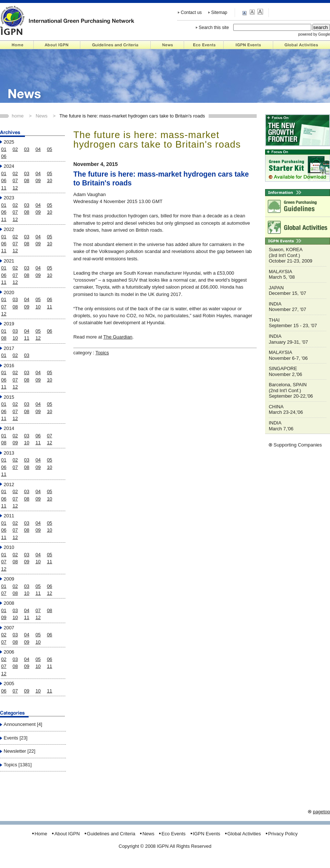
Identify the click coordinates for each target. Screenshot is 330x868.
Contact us (191, 12)
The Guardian (118, 337)
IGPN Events (248, 45)
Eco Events (204, 45)
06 (4, 156)
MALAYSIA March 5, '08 (282, 274)
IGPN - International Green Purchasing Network (67, 20)
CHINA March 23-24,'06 (286, 410)
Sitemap (219, 12)
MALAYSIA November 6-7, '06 (288, 355)
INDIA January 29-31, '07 (288, 339)
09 (38, 180)
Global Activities (302, 45)
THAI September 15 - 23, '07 (293, 323)
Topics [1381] (18, 765)
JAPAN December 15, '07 (287, 291)
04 (38, 149)
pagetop (321, 812)
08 (26, 180)
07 (15, 180)
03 (26, 149)
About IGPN (57, 45)
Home (17, 45)
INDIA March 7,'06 (281, 426)
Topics (102, 353)
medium (253, 12)
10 (49, 180)
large (260, 12)
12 (15, 188)
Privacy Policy (283, 834)
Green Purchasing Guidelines (298, 206)
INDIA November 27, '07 (287, 307)
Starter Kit (298, 166)
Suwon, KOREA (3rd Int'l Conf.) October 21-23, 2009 (291, 255)
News (167, 45)
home (18, 116)
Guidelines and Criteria (115, 45)
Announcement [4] (23, 724)
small (245, 12)
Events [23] (16, 738)
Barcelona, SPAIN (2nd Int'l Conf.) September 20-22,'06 (291, 390)
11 (4, 188)
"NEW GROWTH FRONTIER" (298, 130)
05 (49, 149)
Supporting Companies (298, 445)
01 (4, 149)
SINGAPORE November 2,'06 (285, 371)
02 (15, 149)
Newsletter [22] (19, 751)
